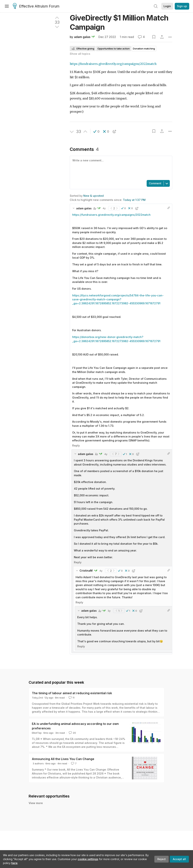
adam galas (82, 37)
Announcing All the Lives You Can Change (63, 759)
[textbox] (120, 168)
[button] (96, 131)
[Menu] (7, 6)
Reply (76, 445)
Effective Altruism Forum (36, 6)
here (14, 863)
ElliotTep (37, 733)
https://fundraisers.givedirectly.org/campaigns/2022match (113, 64)
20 (72, 733)
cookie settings (88, 859)
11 (71, 698)
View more (36, 803)
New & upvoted (93, 196)
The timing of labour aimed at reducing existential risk (72, 693)
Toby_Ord (37, 698)
